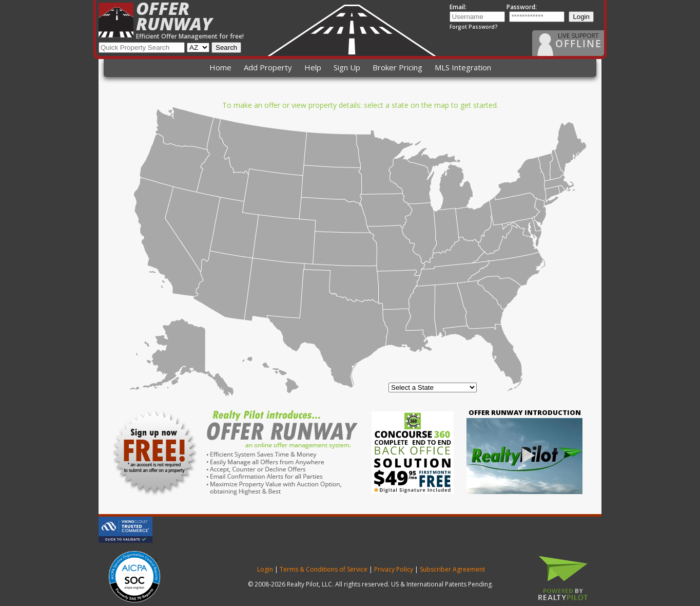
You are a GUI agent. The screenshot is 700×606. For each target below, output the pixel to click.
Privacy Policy (394, 569)
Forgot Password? (474, 27)
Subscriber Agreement (452, 569)
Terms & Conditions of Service (324, 569)
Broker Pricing (397, 67)
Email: (458, 7)
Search (226, 48)
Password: (522, 7)
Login (581, 17)
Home (220, 67)
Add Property (268, 67)
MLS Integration (463, 67)
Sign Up (347, 67)
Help (313, 67)
